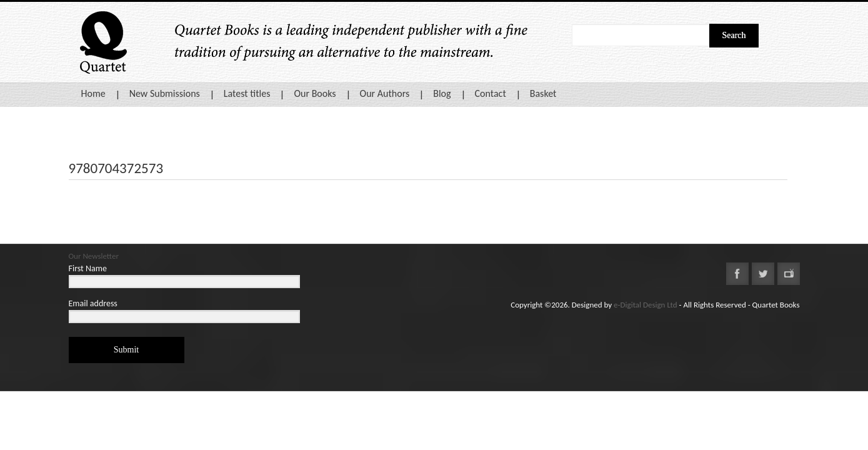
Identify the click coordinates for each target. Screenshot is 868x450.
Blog (442, 93)
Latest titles (247, 93)
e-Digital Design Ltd (646, 305)
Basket (543, 93)
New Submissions (165, 93)
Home (93, 93)
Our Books (315, 93)
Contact (491, 93)
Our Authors (385, 93)
